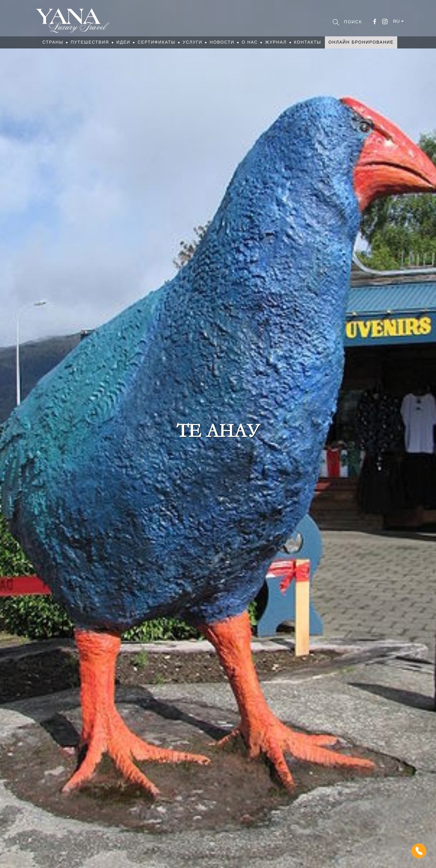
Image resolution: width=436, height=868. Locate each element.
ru (396, 21)
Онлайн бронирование (361, 42)
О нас (250, 42)
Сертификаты (156, 42)
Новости (222, 42)
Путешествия (90, 42)
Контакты (308, 42)
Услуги (192, 42)
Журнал (276, 42)
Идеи (123, 42)
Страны (53, 42)
